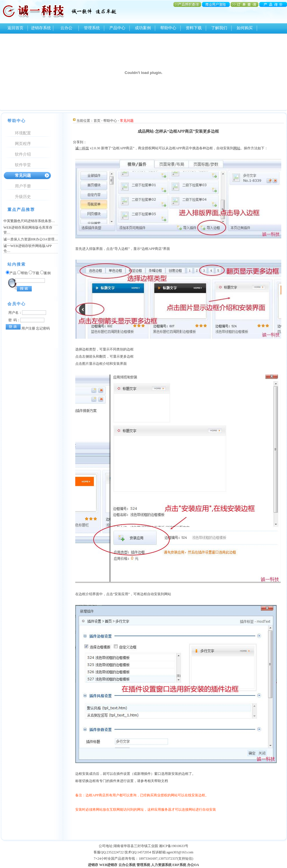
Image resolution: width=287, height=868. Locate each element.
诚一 (79, 148)
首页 (97, 121)
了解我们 (219, 28)
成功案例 (143, 28)
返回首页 (15, 28)
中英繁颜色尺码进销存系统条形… (29, 221)
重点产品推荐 (21, 210)
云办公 (66, 28)
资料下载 (194, 28)
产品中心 (117, 28)
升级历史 (23, 197)
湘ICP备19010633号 (174, 846)
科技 (86, 148)
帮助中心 (168, 28)
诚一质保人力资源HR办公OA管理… (31, 239)
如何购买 (245, 28)
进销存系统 (41, 28)
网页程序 (23, 144)
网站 (237, 148)
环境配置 (23, 133)
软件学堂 (23, 165)
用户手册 (23, 186)
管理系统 (92, 28)
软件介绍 (23, 154)
